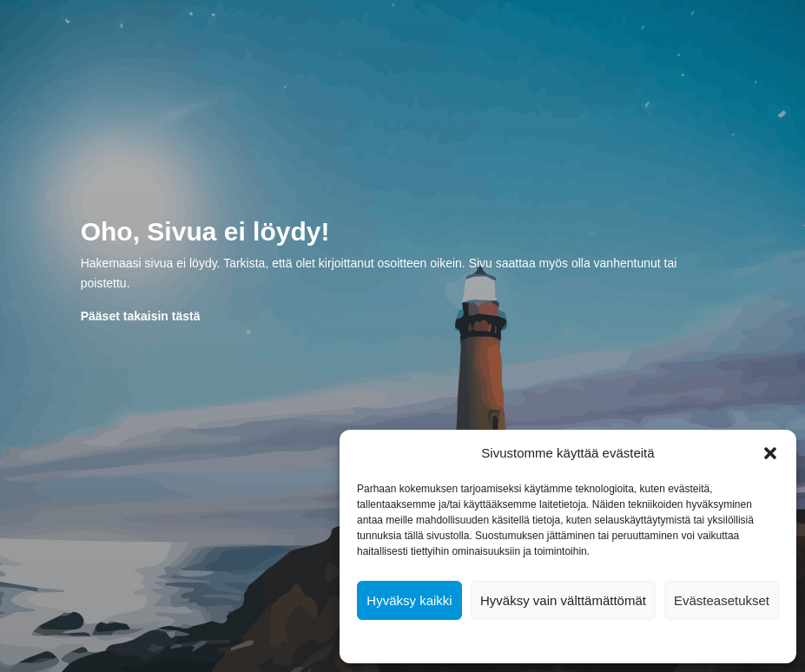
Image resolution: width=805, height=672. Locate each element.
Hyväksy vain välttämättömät (563, 600)
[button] (770, 453)
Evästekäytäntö (516, 639)
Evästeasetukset (722, 600)
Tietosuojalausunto (604, 639)
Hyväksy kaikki (409, 600)
